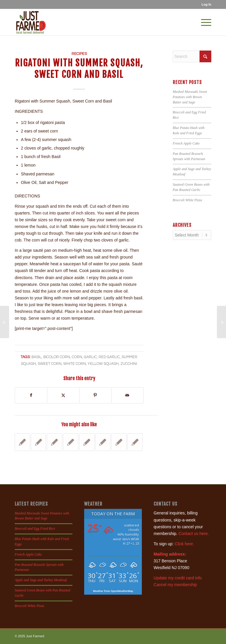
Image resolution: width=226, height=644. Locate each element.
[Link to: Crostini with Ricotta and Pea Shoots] (119, 442)
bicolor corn (57, 357)
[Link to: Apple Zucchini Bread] (135, 442)
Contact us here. (194, 534)
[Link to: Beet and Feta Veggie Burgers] (22, 442)
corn (77, 357)
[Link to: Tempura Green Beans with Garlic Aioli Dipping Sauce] (54, 442)
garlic (90, 357)
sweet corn (50, 364)
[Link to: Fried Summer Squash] (103, 442)
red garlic (109, 357)
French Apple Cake (186, 143)
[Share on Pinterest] (95, 395)
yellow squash (103, 364)
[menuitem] (205, 4)
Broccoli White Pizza (187, 200)
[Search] (192, 56)
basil (36, 357)
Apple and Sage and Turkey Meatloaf (41, 580)
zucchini (129, 364)
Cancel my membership (175, 585)
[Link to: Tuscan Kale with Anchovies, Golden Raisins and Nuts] (39, 442)
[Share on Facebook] (31, 395)
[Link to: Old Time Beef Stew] (71, 442)
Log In (206, 4)
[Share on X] (63, 395)
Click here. (185, 544)
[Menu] (203, 22)
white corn (75, 364)
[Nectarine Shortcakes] (5, 322)
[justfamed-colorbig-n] (31, 22)
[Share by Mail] (127, 395)
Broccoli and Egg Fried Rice (35, 529)
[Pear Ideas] (221, 322)
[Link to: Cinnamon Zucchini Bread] (87, 442)
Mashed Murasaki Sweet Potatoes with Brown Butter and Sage (190, 97)
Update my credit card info (178, 578)
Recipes (79, 54)
